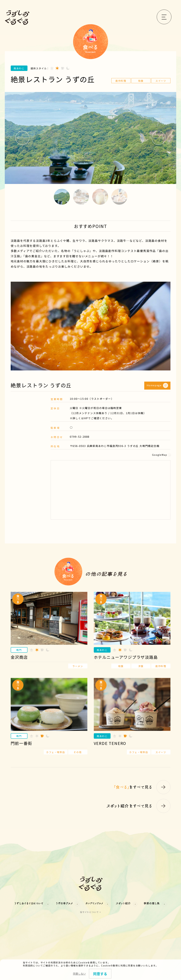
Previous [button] (22, 138)
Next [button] (159, 138)
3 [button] (100, 197)
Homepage (157, 385)
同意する (100, 974)
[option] (90, 138)
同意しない (79, 974)
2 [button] (81, 197)
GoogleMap (161, 455)
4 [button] (119, 197)
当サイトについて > (90, 912)
